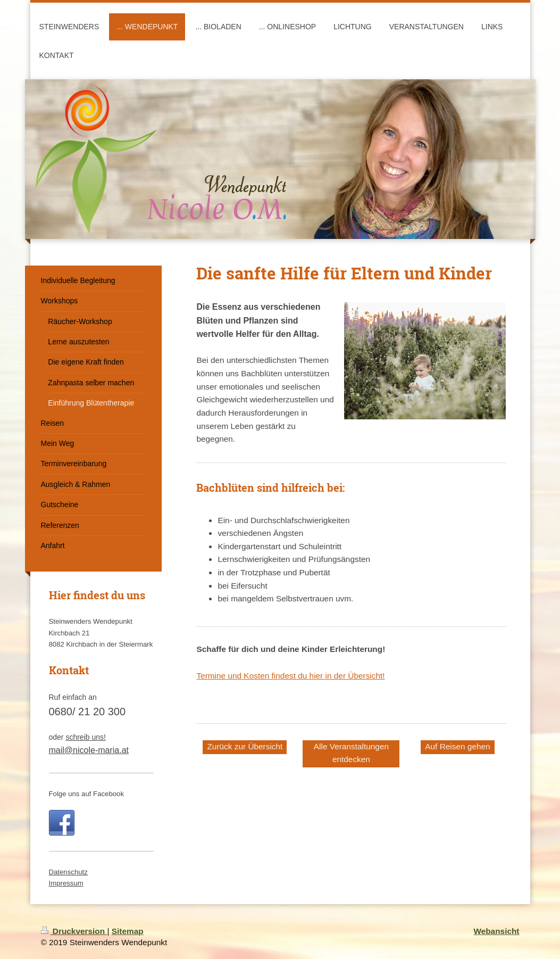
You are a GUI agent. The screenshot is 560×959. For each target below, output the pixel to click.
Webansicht (496, 931)
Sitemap (128, 931)
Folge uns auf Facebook (87, 794)
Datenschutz (68, 872)
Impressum (66, 883)
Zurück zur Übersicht (245, 746)
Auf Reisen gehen (457, 746)
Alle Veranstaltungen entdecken (351, 753)
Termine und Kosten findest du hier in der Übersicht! (290, 676)
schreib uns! (85, 737)
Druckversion (74, 931)
